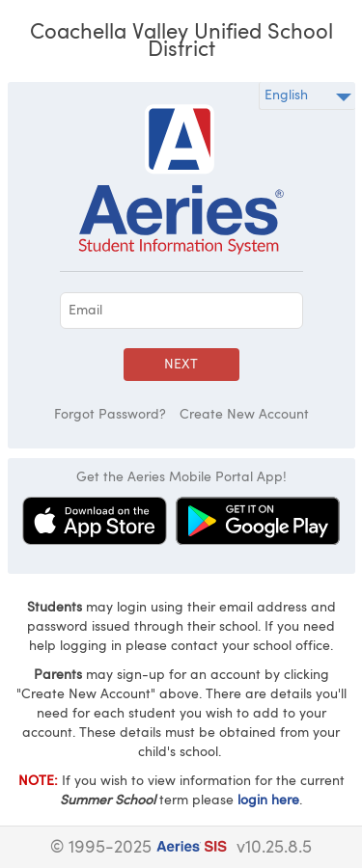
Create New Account (244, 415)
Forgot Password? (110, 415)
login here (268, 800)
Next (181, 365)
